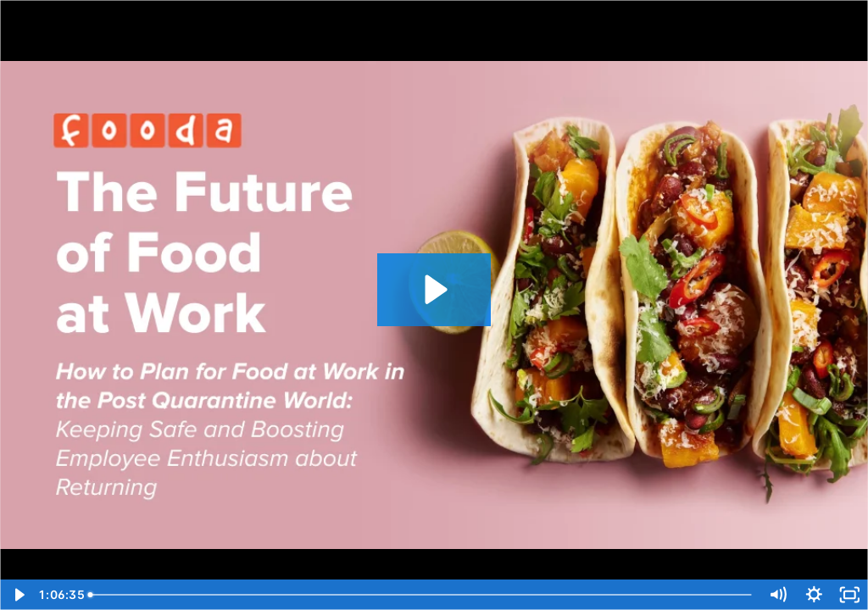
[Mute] (778, 595)
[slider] (422, 595)
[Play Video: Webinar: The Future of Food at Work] (434, 289)
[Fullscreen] (850, 595)
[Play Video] (18, 595)
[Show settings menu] (814, 595)
